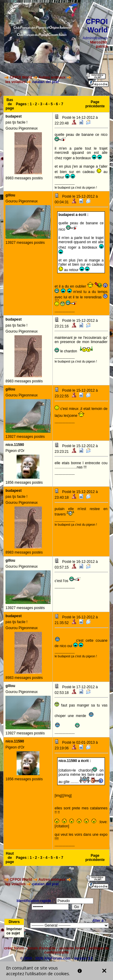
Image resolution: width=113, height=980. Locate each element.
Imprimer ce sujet (14, 931)
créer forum (14, 948)
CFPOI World (21, 77)
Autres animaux (52, 77)
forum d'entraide (42, 948)
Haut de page (10, 858)
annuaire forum (72, 948)
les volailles (16, 82)
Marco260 (98, 42)
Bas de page (10, 104)
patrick (102, 46)
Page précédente (95, 104)
